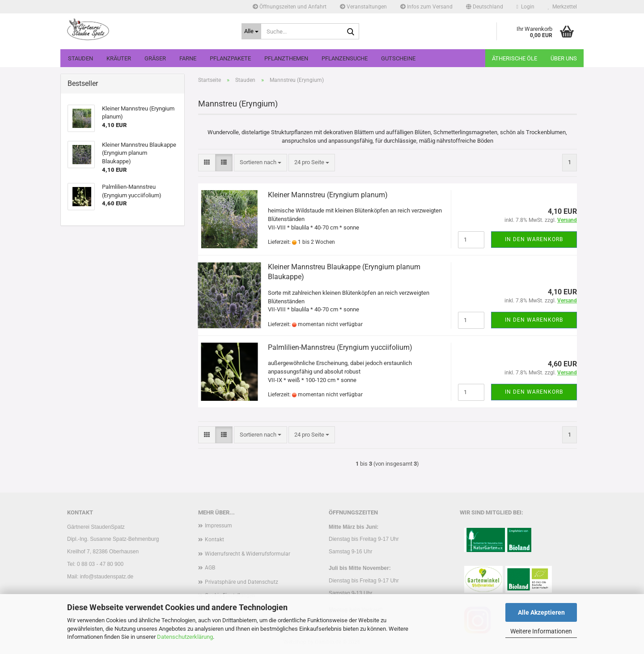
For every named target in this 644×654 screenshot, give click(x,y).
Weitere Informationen (541, 631)
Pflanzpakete (230, 58)
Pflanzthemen (286, 58)
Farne (188, 58)
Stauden (80, 58)
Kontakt (214, 539)
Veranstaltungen (363, 7)
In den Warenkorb (534, 239)
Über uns (564, 58)
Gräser (155, 58)
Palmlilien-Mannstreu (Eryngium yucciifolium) (340, 347)
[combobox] (261, 163)
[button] (485, 7)
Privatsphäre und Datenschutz (241, 582)
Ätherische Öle (515, 58)
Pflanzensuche (345, 58)
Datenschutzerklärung (185, 637)
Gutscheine (398, 58)
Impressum (218, 526)
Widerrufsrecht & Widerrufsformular (248, 554)
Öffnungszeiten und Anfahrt (290, 7)
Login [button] (525, 7)
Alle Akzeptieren (541, 612)
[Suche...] (251, 31)
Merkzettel (562, 7)
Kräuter (119, 58)
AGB (210, 568)
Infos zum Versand (426, 7)
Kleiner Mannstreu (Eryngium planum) (328, 195)
